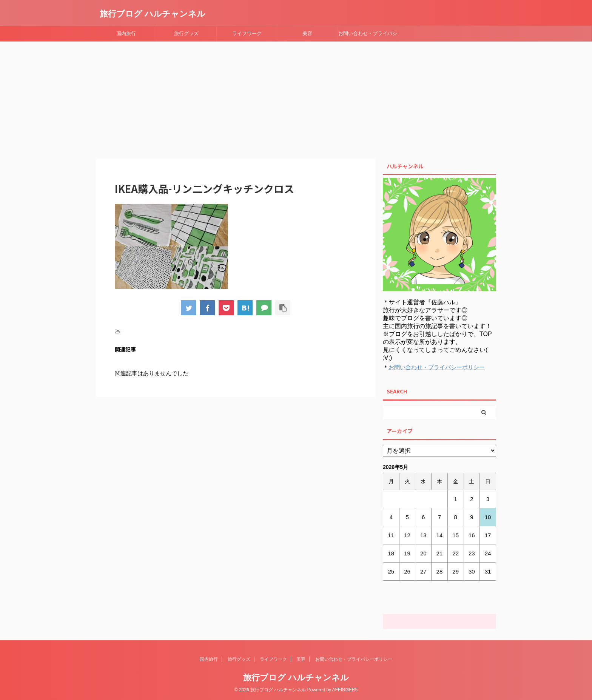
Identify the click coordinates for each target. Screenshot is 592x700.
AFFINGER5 (345, 690)
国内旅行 (126, 33)
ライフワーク (247, 33)
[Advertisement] (296, 98)
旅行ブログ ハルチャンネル (153, 14)
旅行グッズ (186, 33)
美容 (307, 33)
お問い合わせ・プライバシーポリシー (368, 36)
